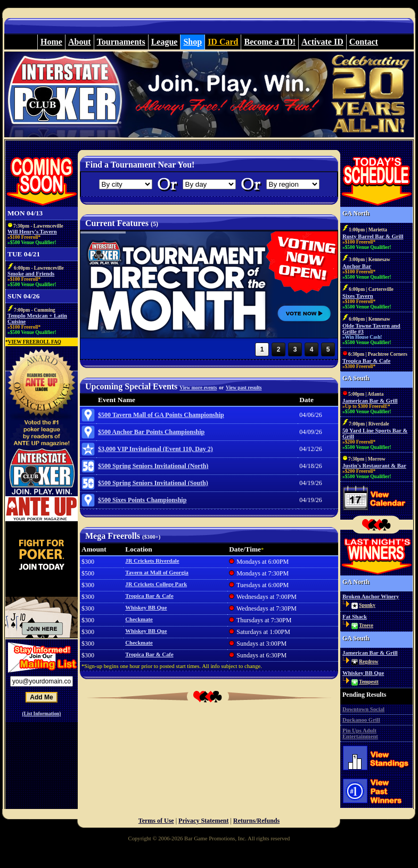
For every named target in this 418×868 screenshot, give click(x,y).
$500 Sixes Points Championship (142, 500)
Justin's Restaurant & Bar (374, 466)
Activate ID (322, 42)
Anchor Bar (357, 266)
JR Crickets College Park (156, 584)
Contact (364, 42)
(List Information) (42, 714)
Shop (192, 42)
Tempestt (368, 682)
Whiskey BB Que (146, 608)
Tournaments (121, 42)
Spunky (367, 605)
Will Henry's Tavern (32, 232)
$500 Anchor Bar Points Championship (151, 432)
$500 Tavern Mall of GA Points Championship (161, 415)
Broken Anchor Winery (371, 596)
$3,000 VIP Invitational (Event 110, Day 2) (155, 449)
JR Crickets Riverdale (152, 561)
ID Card (223, 42)
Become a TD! (270, 42)
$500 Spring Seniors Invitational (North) (153, 466)
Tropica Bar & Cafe (149, 596)
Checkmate (139, 619)
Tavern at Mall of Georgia (157, 573)
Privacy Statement (203, 821)
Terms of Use (156, 821)
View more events (198, 388)
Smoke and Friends (31, 274)
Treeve (366, 625)
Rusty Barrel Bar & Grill (373, 236)
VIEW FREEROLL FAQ (35, 342)
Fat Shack (355, 617)
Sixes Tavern (358, 296)
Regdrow (368, 662)
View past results (244, 388)
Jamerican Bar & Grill (370, 401)
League (165, 42)
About (80, 42)
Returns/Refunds (256, 821)
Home (51, 42)
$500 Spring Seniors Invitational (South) (153, 483)
